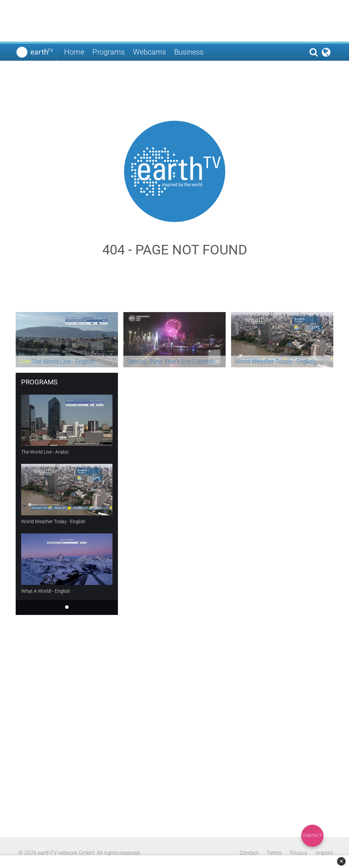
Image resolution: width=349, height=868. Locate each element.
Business (189, 52)
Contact (312, 836)
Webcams (149, 52)
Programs (109, 52)
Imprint (324, 853)
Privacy (299, 853)
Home (74, 52)
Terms (274, 853)
